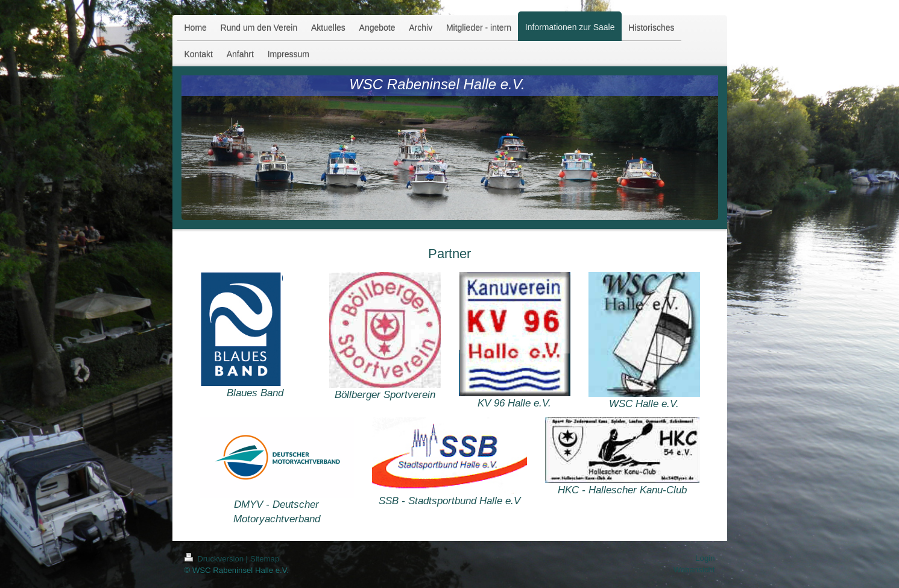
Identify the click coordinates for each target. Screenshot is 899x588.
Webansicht (694, 570)
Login (705, 558)
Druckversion (215, 559)
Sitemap (265, 559)
